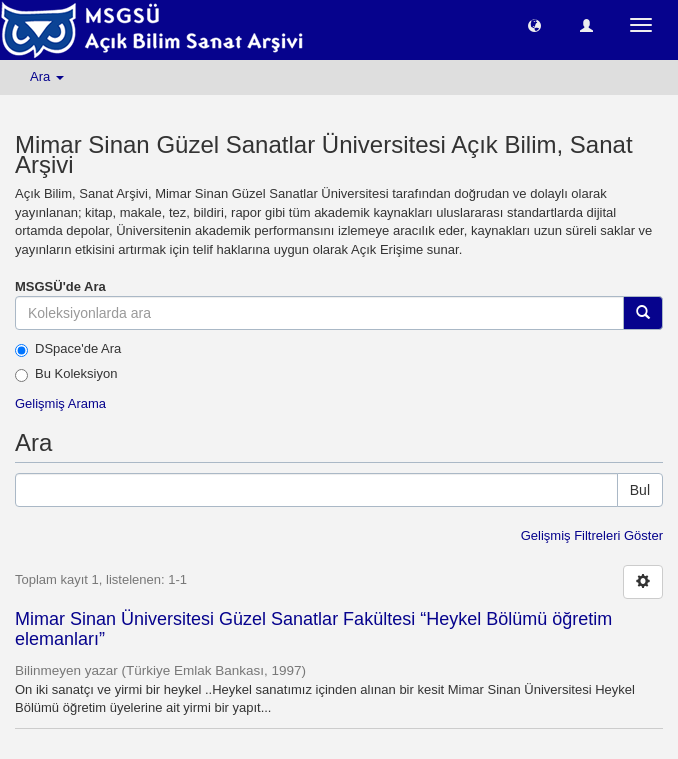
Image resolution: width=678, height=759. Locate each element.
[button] (534, 24)
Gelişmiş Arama (60, 403)
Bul (640, 490)
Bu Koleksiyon (66, 374)
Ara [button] (47, 76)
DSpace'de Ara (68, 349)
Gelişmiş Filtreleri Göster (592, 535)
